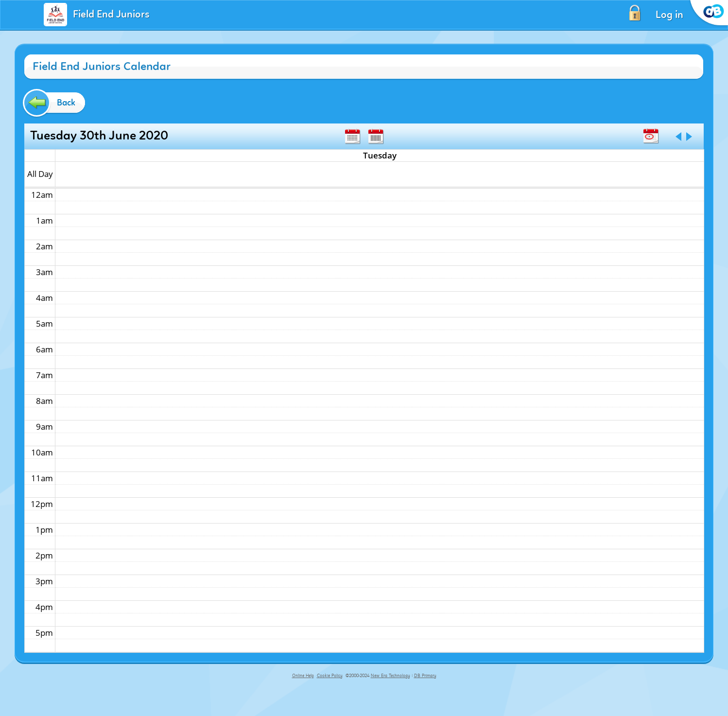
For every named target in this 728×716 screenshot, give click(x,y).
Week (376, 137)
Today (651, 136)
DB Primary (425, 676)
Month (352, 137)
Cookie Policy (330, 676)
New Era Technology (390, 676)
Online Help (303, 676)
